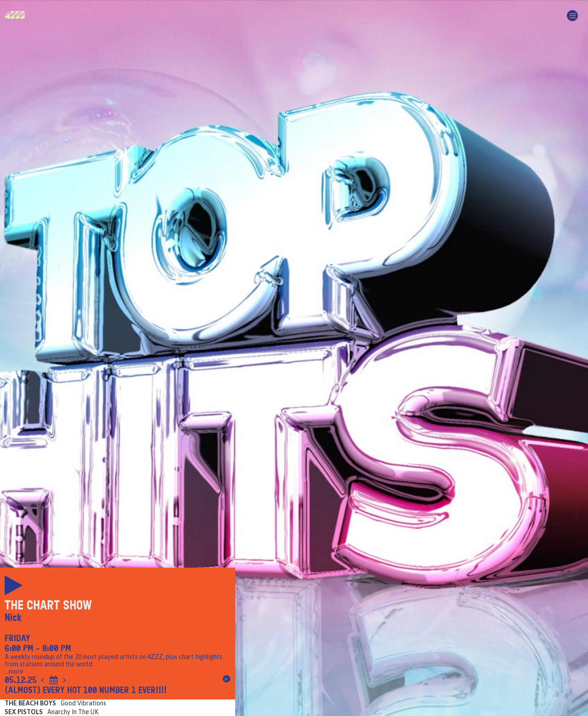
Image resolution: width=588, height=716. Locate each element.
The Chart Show (48, 605)
